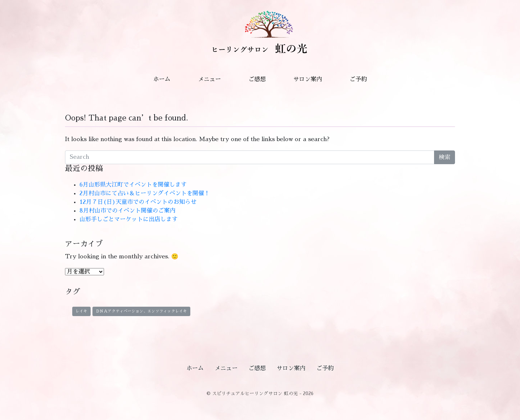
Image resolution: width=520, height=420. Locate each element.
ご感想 (257, 79)
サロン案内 (308, 79)
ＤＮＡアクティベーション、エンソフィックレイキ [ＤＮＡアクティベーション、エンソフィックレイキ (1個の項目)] (141, 311)
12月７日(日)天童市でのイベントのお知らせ (138, 202)
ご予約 (358, 79)
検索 (445, 157)
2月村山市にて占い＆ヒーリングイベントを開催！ (145, 193)
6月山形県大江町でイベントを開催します (133, 185)
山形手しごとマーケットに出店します (129, 219)
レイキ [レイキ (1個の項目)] (81, 311)
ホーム (162, 79)
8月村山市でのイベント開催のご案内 (127, 211)
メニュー (209, 79)
